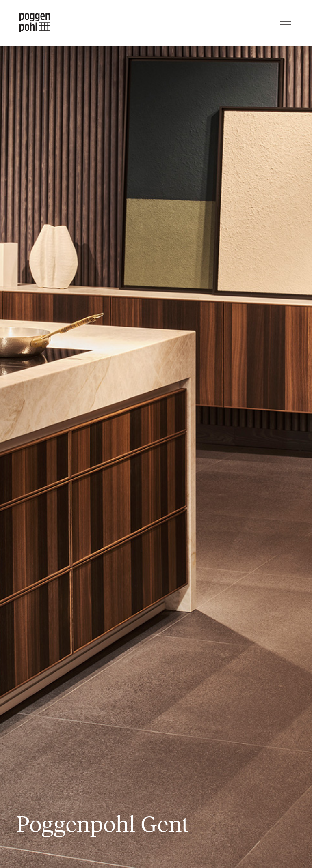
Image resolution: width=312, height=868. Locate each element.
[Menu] (286, 23)
